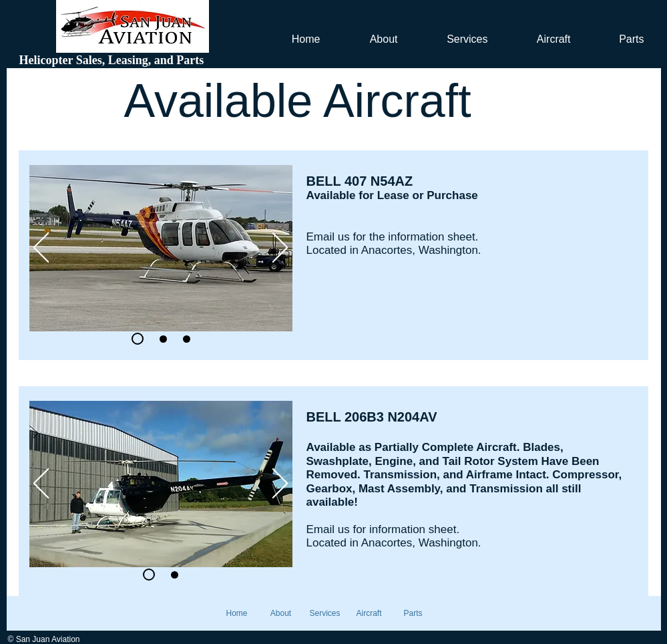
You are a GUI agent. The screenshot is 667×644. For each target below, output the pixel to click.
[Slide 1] (149, 575)
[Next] (280, 249)
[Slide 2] (138, 339)
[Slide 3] (187, 339)
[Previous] (41, 249)
